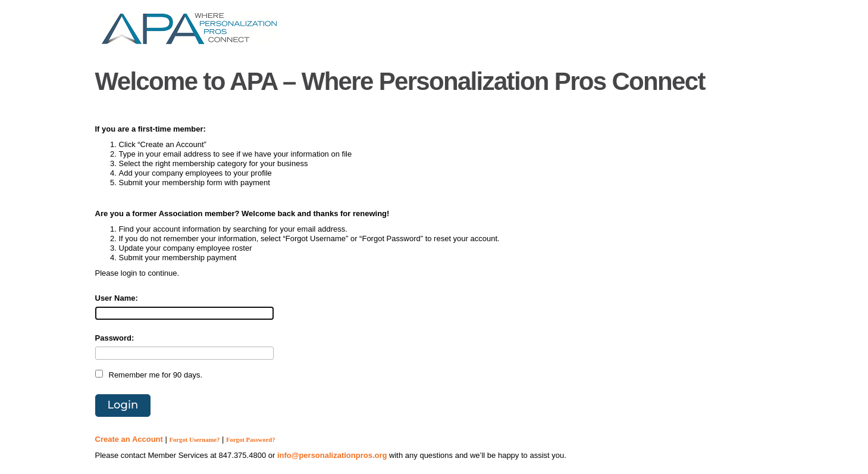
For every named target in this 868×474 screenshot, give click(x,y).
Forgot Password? (251, 440)
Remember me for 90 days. (156, 375)
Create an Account (129, 439)
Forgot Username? (195, 440)
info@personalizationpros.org (332, 455)
